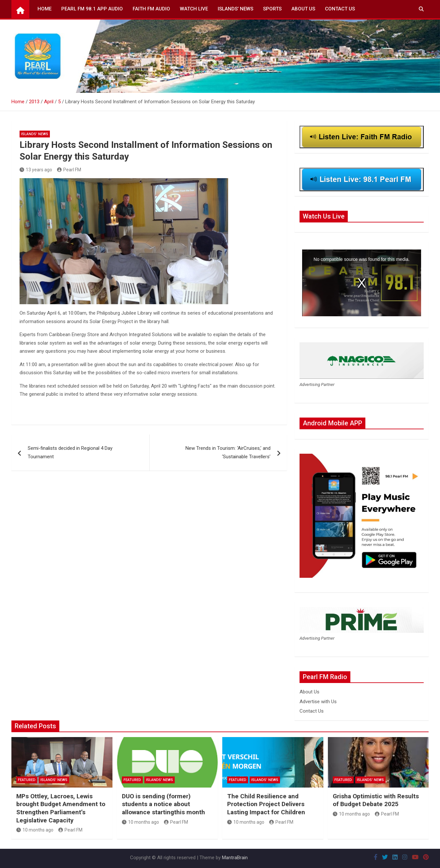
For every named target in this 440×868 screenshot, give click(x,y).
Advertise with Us (318, 702)
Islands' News (35, 134)
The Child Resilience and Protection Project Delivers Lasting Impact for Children (266, 804)
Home (44, 9)
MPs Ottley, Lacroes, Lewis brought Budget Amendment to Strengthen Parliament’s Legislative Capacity (61, 808)
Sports (272, 9)
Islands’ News (235, 9)
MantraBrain (235, 858)
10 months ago (35, 830)
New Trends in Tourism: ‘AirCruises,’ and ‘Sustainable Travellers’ (228, 452)
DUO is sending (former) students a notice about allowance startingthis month (163, 804)
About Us (303, 9)
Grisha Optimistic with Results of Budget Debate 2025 (376, 800)
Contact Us (340, 9)
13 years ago (36, 170)
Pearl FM (69, 170)
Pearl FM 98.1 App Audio (92, 9)
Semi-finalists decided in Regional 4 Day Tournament (70, 452)
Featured (27, 780)
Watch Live (194, 9)
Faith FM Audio (151, 9)
